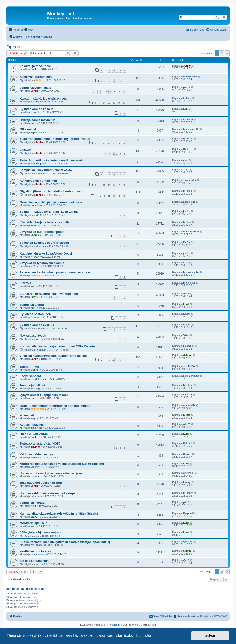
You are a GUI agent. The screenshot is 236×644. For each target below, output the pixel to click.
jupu (186, 160)
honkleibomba (191, 272)
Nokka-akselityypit (33, 335)
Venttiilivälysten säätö (35, 88)
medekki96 (189, 405)
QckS (186, 560)
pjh (185, 502)
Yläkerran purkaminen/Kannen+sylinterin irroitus (55, 139)
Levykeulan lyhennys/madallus (42, 263)
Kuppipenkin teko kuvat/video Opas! (46, 253)
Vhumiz (35, 467)
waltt (33, 506)
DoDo (186, 242)
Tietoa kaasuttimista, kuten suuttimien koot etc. (54, 160)
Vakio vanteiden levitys (36, 454)
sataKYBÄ (189, 366)
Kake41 (187, 443)
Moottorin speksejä (33, 523)
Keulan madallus (32, 425)
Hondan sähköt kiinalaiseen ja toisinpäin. (49, 493)
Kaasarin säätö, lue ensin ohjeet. (43, 98)
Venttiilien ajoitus (32, 305)
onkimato (36, 476)
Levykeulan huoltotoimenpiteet (42, 232)
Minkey (187, 222)
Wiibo (39, 80)
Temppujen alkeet (32, 385)
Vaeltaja (35, 275)
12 (109, 143)
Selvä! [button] (210, 636)
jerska (187, 211)
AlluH (186, 293)
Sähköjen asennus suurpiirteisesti (44, 243)
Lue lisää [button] (144, 636)
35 (124, 103)
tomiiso (187, 325)
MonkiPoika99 (191, 231)
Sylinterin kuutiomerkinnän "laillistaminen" (51, 212)
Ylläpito (35, 447)
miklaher (35, 496)
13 (114, 143)
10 (119, 92)
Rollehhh (188, 149)
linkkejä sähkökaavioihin (37, 120)
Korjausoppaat (30, 376)
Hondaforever (38, 379)
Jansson (35, 317)
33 (114, 103)
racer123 (188, 138)
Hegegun (188, 346)
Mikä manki (28, 129)
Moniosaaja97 (191, 129)
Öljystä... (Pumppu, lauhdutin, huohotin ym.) (52, 191)
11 (124, 92)
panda (187, 87)
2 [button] (222, 53)
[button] (227, 53)
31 (104, 103)
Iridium (187, 98)
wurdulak (36, 102)
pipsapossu (37, 554)
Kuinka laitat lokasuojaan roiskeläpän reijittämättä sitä (59, 514)
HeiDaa (187, 395)
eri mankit (27, 415)
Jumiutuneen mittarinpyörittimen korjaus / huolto (55, 406)
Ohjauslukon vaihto (34, 434)
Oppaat (14, 47)
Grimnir (188, 355)
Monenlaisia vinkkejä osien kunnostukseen (51, 202)
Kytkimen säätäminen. (36, 314)
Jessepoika (190, 180)
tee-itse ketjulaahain (34, 561)
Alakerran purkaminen (36, 77)
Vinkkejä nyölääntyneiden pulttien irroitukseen (53, 356)
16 (124, 185)
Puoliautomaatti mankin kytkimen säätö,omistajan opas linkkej (65, 542)
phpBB (116, 625)
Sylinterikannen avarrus (37, 325)
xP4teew (35, 266)
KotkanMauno (191, 376)
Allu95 (187, 424)
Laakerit (25, 150)
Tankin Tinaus (30, 367)
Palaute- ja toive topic (35, 66)
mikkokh (188, 191)
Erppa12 (35, 132)
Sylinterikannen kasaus (37, 109)
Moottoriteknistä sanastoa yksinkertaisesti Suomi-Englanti (62, 464)
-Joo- (186, 170)
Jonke (34, 69)
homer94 (40, 173)
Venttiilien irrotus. (32, 503)
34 (119, 103)
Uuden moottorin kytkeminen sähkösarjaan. (51, 473)
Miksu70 (188, 120)
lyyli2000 (36, 545)
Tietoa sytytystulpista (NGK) (40, 443)
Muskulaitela (190, 76)
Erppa (187, 314)
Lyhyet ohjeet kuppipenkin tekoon (44, 395)
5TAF (186, 335)
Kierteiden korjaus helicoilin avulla (45, 222)
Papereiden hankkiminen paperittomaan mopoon (55, 272)
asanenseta (38, 409)
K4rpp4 (187, 454)
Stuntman (41, 350)
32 (109, 103)
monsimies (189, 283)
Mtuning (35, 389)
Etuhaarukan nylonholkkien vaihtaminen (49, 294)
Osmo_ (35, 370)
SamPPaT (36, 428)
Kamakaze (37, 205)
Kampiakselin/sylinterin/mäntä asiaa (46, 170)
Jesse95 (35, 112)
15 (124, 143)
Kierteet (25, 283)
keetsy (187, 482)
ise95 (34, 457)
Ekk (185, 109)
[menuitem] (29, 30)
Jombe (35, 235)
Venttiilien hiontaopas (35, 551)
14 (119, 143)
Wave (34, 517)
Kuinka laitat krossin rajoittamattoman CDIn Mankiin (57, 346)
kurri (33, 123)
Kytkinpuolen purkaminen (38, 181)
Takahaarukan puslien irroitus (41, 483)
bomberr (188, 385)
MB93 (39, 215)
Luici (186, 263)
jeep (33, 418)
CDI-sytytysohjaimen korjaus (40, 532)
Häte (33, 398)
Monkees (41, 246)
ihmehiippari (37, 164)
